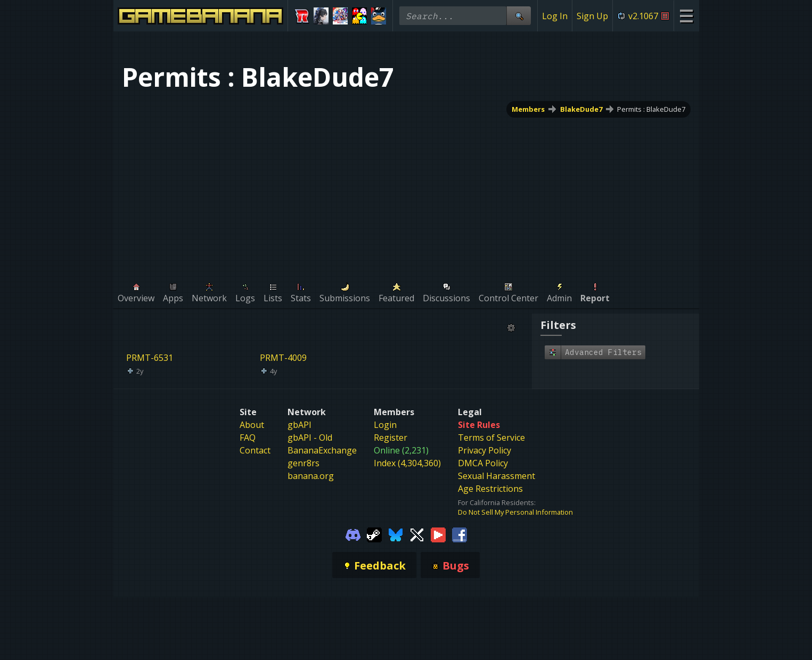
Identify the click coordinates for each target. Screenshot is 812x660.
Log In (555, 16)
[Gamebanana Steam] (374, 534)
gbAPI (300, 425)
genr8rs (304, 463)
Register (391, 438)
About (252, 425)
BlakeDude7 (581, 109)
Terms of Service (491, 438)
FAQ (248, 438)
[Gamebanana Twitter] (417, 534)
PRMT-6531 (150, 358)
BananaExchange (322, 450)
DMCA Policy (483, 463)
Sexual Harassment (497, 476)
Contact (255, 450)
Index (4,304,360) (407, 463)
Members (528, 109)
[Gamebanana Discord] (353, 534)
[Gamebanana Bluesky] (396, 534)
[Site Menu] (686, 16)
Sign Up (592, 16)
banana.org (311, 476)
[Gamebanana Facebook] (460, 534)
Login (385, 425)
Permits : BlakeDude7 (651, 109)
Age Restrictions (490, 489)
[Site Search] (519, 16)
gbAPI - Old (310, 438)
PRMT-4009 (283, 358)
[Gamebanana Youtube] (438, 534)
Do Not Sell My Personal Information (515, 512)
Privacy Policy (485, 450)
